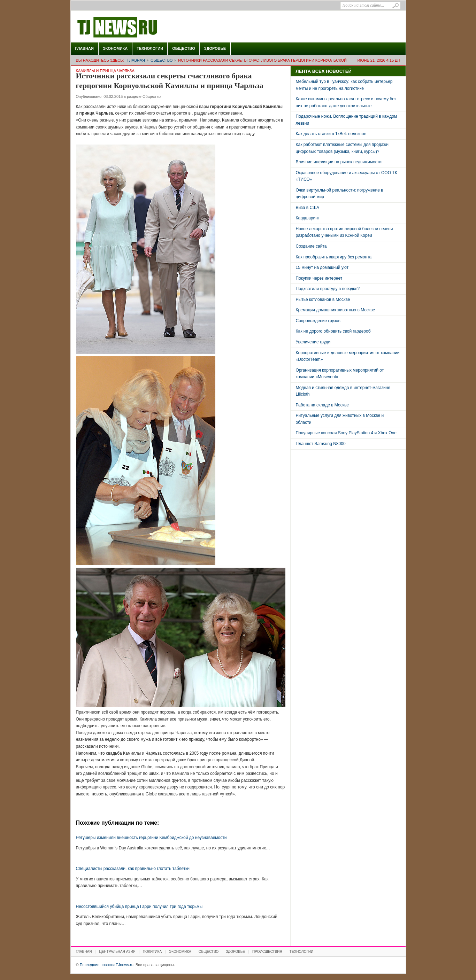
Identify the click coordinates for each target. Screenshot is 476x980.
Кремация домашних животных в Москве (336, 310)
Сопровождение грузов (318, 321)
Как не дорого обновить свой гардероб (333, 331)
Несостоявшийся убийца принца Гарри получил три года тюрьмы (139, 907)
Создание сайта (311, 246)
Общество (184, 48)
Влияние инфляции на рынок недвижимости (339, 162)
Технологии (150, 48)
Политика (152, 952)
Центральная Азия (117, 952)
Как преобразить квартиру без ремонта (334, 257)
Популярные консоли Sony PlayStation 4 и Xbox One (346, 433)
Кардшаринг (308, 218)
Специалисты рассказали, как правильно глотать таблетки (133, 869)
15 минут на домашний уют (322, 267)
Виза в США (308, 208)
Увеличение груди (313, 342)
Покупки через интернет (319, 278)
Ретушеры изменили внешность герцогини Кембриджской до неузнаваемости (151, 838)
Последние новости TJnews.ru (137, 28)
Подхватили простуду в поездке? (328, 289)
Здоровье (215, 48)
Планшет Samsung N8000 (321, 444)
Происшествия (267, 952)
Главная (85, 48)
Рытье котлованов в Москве (323, 300)
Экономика (115, 48)
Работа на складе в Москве (322, 405)
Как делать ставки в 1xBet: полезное (331, 134)
